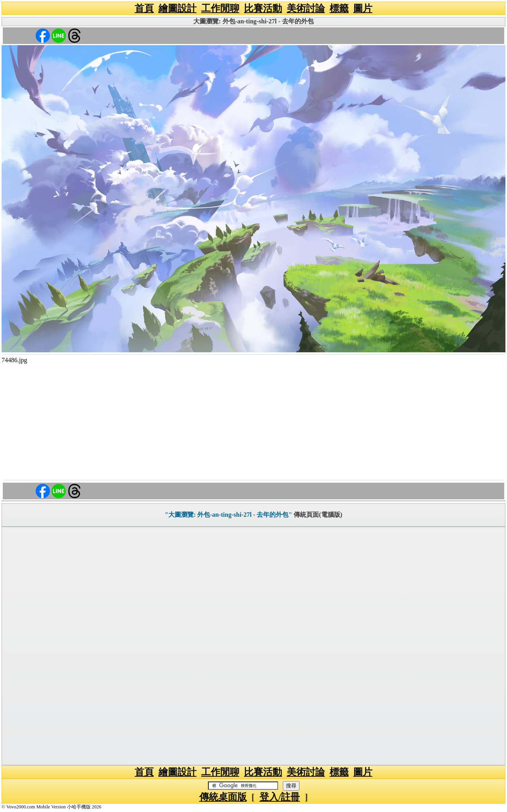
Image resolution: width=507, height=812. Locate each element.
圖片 (363, 8)
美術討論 (306, 8)
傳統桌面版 (223, 797)
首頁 (144, 8)
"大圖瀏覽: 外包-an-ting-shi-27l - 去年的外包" (228, 515)
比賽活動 (263, 8)
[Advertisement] (253, 421)
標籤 (339, 8)
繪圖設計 (177, 8)
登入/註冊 (280, 797)
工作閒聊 (220, 8)
